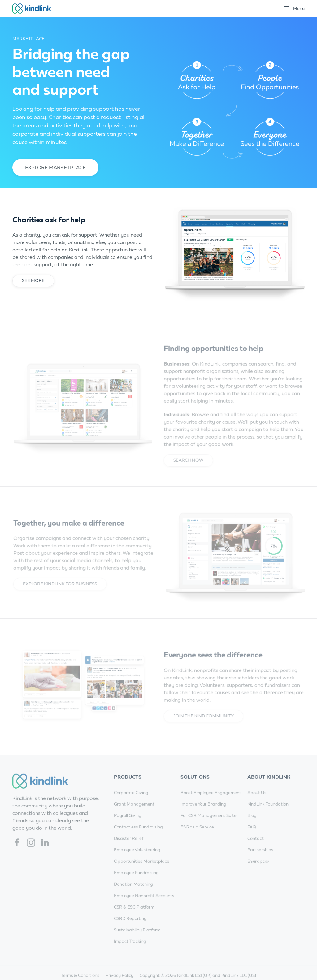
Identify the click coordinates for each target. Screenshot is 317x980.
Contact (256, 847)
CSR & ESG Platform (134, 915)
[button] (294, 8)
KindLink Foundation (268, 812)
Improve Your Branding (203, 812)
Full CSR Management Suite (208, 824)
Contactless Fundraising (138, 835)
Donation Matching (133, 892)
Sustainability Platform (137, 938)
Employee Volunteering (137, 858)
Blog (252, 824)
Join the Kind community (202, 724)
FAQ (252, 835)
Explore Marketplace (55, 167)
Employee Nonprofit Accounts (144, 904)
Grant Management (134, 812)
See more (33, 281)
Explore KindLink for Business (61, 592)
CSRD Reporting (130, 927)
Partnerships (260, 858)
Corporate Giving (131, 801)
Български (258, 869)
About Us (257, 801)
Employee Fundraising (136, 881)
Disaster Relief (129, 847)
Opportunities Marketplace (142, 869)
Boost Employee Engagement (211, 801)
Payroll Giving (128, 824)
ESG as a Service (197, 835)
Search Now (187, 468)
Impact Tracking (130, 950)
